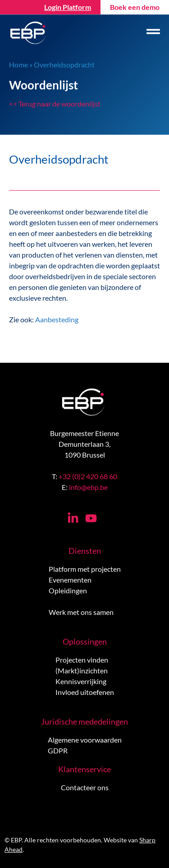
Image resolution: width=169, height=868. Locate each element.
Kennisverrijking (81, 681)
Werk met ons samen (81, 612)
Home (18, 65)
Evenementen (70, 580)
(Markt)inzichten (82, 670)
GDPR (58, 750)
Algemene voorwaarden (85, 740)
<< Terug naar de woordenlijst (55, 104)
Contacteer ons (85, 787)
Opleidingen (68, 590)
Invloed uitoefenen (85, 692)
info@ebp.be (88, 487)
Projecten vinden (82, 660)
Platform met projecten (85, 569)
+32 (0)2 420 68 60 (88, 476)
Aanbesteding (57, 319)
